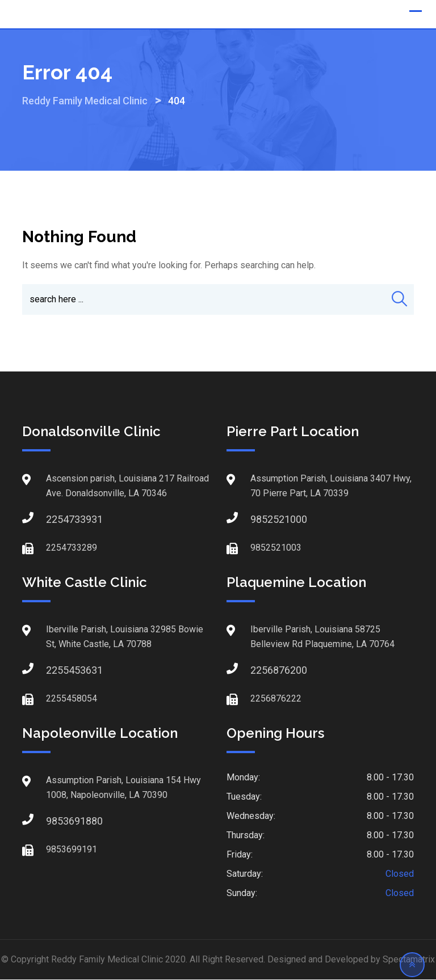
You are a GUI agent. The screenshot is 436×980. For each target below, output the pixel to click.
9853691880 (57, 821)
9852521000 (262, 520)
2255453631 (57, 671)
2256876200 (262, 671)
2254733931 (57, 520)
